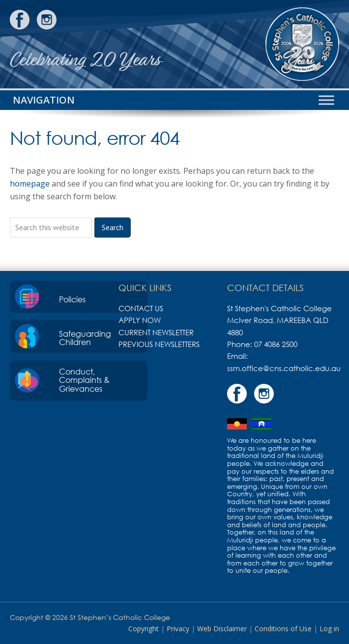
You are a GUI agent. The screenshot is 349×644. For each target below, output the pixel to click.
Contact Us (141, 308)
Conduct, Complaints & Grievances (84, 380)
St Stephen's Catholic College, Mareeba (302, 44)
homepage (30, 184)
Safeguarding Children (85, 338)
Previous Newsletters (159, 344)
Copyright (144, 629)
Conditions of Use (283, 629)
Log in (329, 629)
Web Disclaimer (222, 629)
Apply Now (140, 320)
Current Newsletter (156, 332)
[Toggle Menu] (326, 100)
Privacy (178, 629)
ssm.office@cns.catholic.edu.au (284, 368)
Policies (72, 299)
